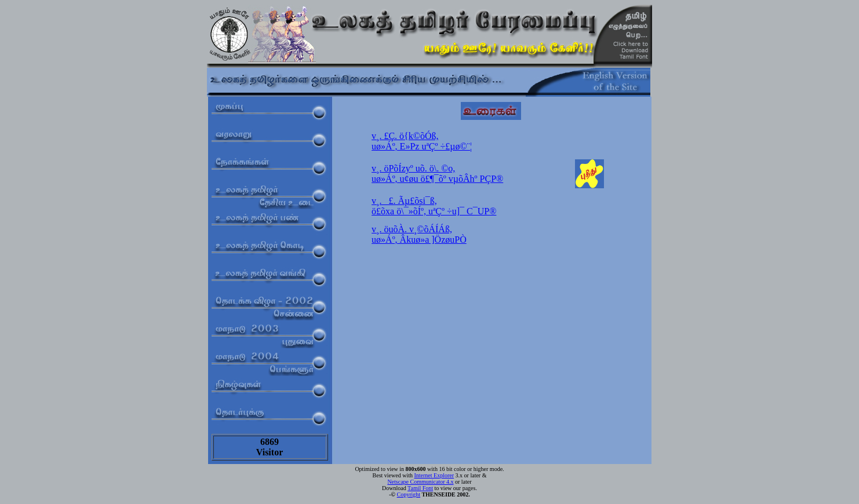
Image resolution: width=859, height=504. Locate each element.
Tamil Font (420, 488)
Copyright (409, 494)
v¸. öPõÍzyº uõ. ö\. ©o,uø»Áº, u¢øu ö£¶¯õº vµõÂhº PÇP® (437, 174)
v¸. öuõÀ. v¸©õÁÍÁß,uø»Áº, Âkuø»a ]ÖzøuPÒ (419, 234)
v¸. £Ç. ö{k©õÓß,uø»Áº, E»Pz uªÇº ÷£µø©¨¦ (422, 141)
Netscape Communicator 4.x (420, 482)
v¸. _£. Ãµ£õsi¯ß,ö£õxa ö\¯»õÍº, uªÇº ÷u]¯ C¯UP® (434, 206)
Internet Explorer (434, 475)
